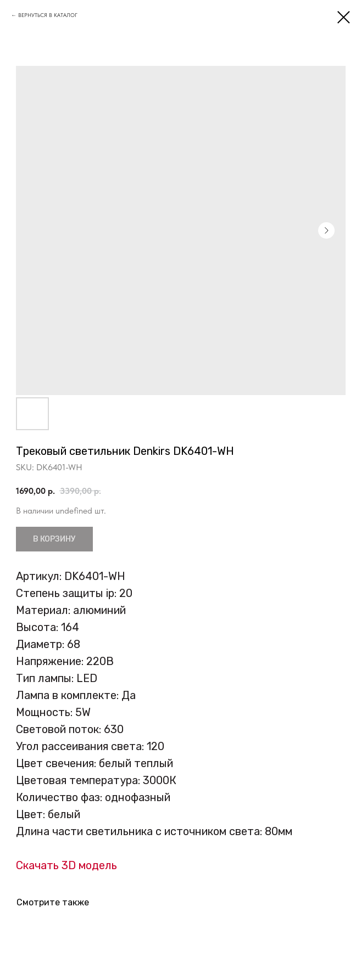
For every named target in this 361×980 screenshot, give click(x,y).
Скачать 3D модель (66, 865)
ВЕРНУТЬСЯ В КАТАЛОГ (48, 15)
